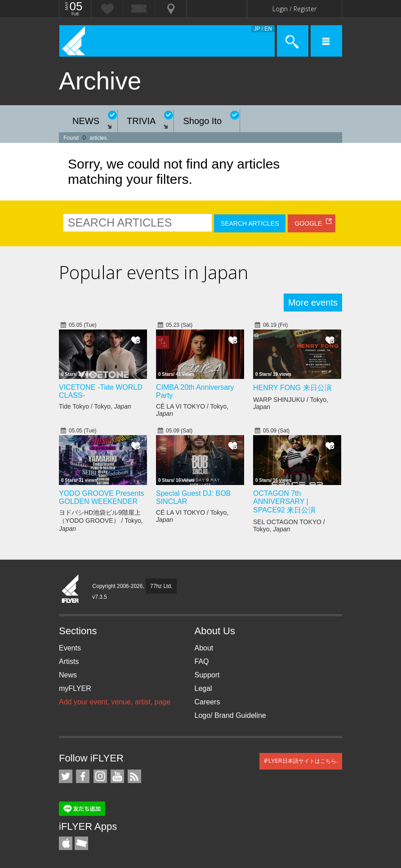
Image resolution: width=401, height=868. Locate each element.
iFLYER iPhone (66, 843)
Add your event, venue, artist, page (115, 702)
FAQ (202, 661)
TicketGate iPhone (81, 843)
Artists (69, 661)
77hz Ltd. (161, 586)
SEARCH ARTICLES (250, 223)
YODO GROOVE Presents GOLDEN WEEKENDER (101, 497)
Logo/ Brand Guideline (230, 715)
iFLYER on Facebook (83, 776)
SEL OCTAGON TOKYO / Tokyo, (289, 525)
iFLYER (71, 589)
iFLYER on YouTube (117, 776)
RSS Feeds (134, 776)
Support (207, 675)
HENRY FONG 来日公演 (292, 388)
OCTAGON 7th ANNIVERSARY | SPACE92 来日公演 (284, 502)
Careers (207, 702)
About (204, 648)
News (68, 675)
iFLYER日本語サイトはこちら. (301, 761)
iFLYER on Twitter (66, 776)
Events (70, 648)
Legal (203, 688)
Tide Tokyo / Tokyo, (95, 406)
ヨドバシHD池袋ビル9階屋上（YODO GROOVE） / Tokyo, (101, 521)
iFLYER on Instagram (100, 776)
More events (313, 303)
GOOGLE (308, 223)
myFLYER (75, 688)
